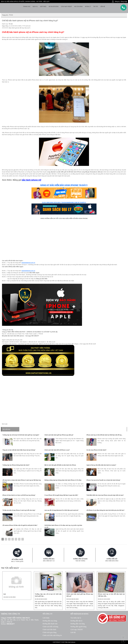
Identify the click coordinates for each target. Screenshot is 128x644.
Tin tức (96, 7)
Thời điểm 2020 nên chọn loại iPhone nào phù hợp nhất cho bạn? (105, 495)
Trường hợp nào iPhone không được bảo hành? (16, 465)
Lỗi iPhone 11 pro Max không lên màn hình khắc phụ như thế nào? (105, 510)
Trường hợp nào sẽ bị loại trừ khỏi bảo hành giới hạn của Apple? (21, 435)
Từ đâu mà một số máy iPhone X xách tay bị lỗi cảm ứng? (19, 510)
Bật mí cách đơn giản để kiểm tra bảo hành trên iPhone (60, 465)
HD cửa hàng (78, 7)
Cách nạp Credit (66, 7)
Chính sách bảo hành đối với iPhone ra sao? (57, 450)
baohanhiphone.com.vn (28, 263)
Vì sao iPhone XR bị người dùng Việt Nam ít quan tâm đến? (61, 495)
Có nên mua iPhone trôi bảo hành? (96, 450)
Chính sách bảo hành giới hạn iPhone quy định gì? (59, 435)
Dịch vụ (35, 7)
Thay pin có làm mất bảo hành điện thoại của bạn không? (19, 450)
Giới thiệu (43, 7)
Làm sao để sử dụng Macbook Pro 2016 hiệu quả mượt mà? (61, 510)
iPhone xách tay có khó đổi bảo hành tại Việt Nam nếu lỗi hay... (104, 435)
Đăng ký (117, 1)
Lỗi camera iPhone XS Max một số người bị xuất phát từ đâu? (20, 525)
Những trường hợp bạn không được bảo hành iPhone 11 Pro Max (63, 480)
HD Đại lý (88, 7)
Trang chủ (27, 7)
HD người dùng (54, 7)
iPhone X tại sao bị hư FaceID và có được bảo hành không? (103, 480)
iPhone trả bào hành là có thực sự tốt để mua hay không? (19, 495)
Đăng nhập (124, 1)
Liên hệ (103, 7)
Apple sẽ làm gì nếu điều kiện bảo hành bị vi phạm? (101, 465)
